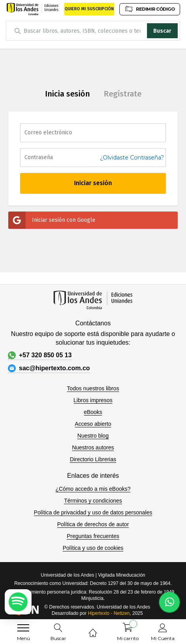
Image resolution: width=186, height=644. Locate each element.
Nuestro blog (93, 436)
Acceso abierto (93, 424)
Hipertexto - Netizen (109, 613)
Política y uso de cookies (93, 548)
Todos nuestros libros (93, 388)
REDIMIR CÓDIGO (150, 9)
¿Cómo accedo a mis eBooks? (93, 489)
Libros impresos (93, 400)
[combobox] (93, 31)
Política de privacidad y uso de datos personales (93, 512)
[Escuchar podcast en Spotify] (18, 602)
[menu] (23, 628)
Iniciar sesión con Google (52, 220)
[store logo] (33, 9)
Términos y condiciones (93, 501)
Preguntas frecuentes (93, 536)
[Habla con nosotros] (169, 602)
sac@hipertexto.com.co (49, 368)
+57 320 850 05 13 (40, 355)
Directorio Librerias (93, 459)
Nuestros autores (93, 447)
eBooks (93, 412)
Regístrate (123, 94)
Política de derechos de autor (93, 524)
